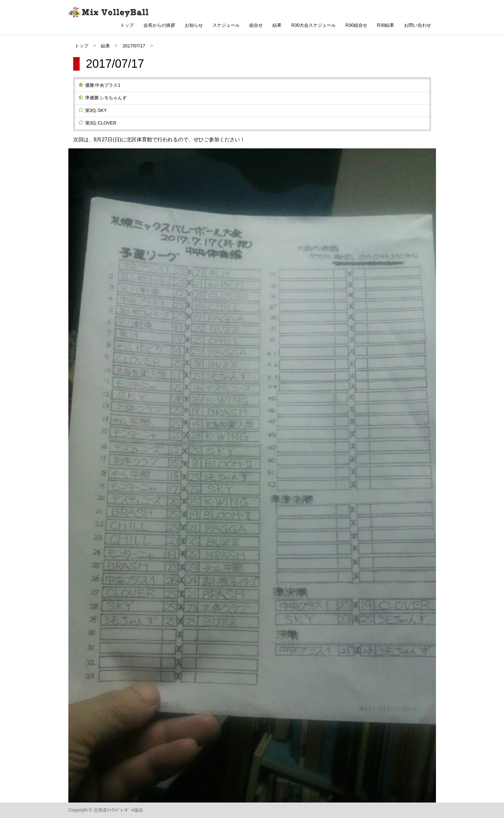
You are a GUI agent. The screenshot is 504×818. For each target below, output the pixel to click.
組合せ (256, 25)
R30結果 (386, 25)
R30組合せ (356, 25)
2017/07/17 (134, 46)
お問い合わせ (418, 25)
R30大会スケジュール (313, 25)
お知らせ (194, 25)
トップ (127, 25)
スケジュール (226, 25)
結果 (277, 25)
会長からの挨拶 (159, 25)
